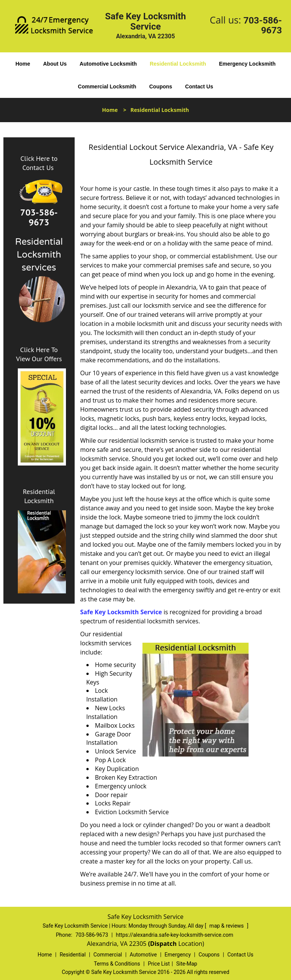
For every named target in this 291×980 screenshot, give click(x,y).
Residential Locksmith (178, 64)
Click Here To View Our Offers (39, 354)
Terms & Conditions (117, 964)
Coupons (161, 87)
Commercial (108, 955)
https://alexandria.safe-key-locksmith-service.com (175, 935)
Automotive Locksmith (108, 64)
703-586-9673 (263, 25)
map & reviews (227, 926)
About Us (55, 64)
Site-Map (187, 964)
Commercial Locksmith (107, 87)
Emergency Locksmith (247, 64)
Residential (73, 955)
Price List (159, 964)
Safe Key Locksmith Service (121, 612)
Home (23, 64)
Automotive (143, 955)
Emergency (178, 955)
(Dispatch (163, 944)
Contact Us (199, 87)
